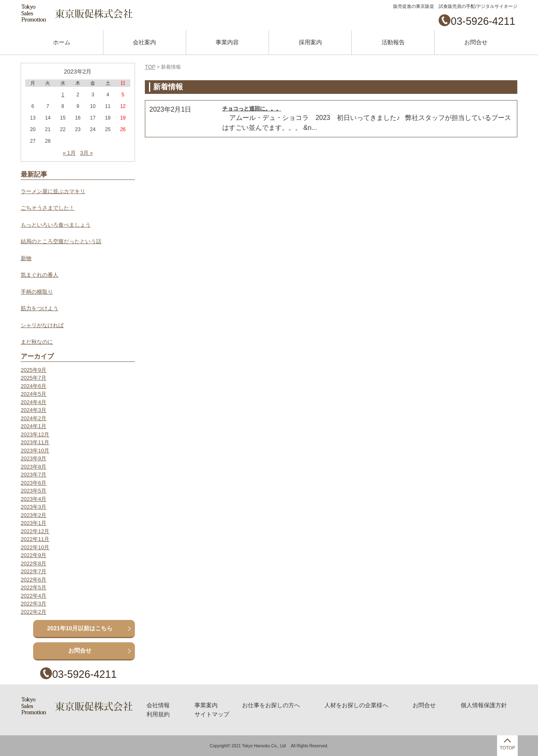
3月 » (86, 153)
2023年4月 (34, 499)
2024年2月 (34, 418)
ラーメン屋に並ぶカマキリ (53, 191)
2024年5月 (34, 394)
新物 (26, 258)
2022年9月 (34, 555)
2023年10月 (35, 451)
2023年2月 (34, 515)
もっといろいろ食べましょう (56, 225)
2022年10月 (35, 547)
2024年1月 (34, 426)
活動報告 (393, 42)
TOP (150, 67)
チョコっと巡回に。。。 (252, 108)
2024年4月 (34, 402)
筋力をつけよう (40, 308)
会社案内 (144, 42)
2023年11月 (35, 442)
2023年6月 (34, 483)
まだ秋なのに (37, 342)
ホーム (62, 42)
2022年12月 (35, 531)
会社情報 (159, 705)
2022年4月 (34, 596)
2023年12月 (35, 434)
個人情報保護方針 (483, 705)
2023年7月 (34, 475)
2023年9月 (34, 458)
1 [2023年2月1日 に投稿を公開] (63, 95)
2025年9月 (34, 370)
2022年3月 (34, 604)
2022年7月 (34, 571)
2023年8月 (34, 467)
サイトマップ (212, 714)
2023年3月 (34, 507)
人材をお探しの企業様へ (356, 705)
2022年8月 (34, 563)
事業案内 (206, 705)
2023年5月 (34, 491)
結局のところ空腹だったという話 (61, 241)
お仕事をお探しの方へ (271, 705)
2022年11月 (35, 539)
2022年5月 (34, 587)
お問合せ (476, 42)
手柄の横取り (37, 292)
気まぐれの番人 (40, 275)
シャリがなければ (42, 325)
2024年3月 (34, 410)
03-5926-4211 (483, 21)
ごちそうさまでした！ (48, 208)
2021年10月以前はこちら (80, 628)
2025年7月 (34, 378)
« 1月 (69, 153)
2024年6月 (34, 386)
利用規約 (159, 714)
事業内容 (227, 42)
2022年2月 (34, 612)
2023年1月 (34, 523)
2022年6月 (34, 580)
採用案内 (310, 42)
